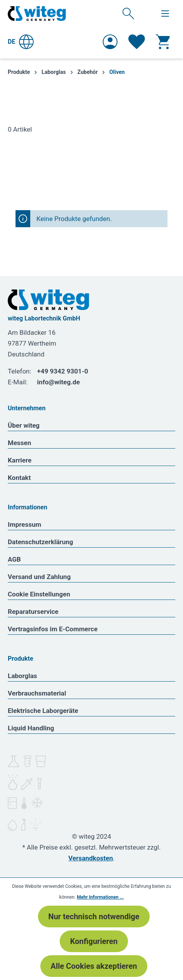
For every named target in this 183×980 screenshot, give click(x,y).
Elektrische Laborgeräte (43, 711)
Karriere (20, 460)
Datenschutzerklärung (41, 542)
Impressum (24, 524)
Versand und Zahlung (39, 577)
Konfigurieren (94, 941)
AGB (14, 559)
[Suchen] (128, 13)
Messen (19, 443)
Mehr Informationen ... (100, 897)
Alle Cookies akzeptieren (94, 966)
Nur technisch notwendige (94, 917)
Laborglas (22, 676)
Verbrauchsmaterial (37, 693)
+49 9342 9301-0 (63, 371)
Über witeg (24, 425)
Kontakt (19, 478)
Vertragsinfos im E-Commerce (53, 629)
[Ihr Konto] (110, 42)
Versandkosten (91, 858)
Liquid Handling (31, 728)
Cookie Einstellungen (39, 594)
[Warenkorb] (163, 42)
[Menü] (165, 14)
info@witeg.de (59, 382)
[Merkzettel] (137, 42)
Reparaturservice (33, 612)
